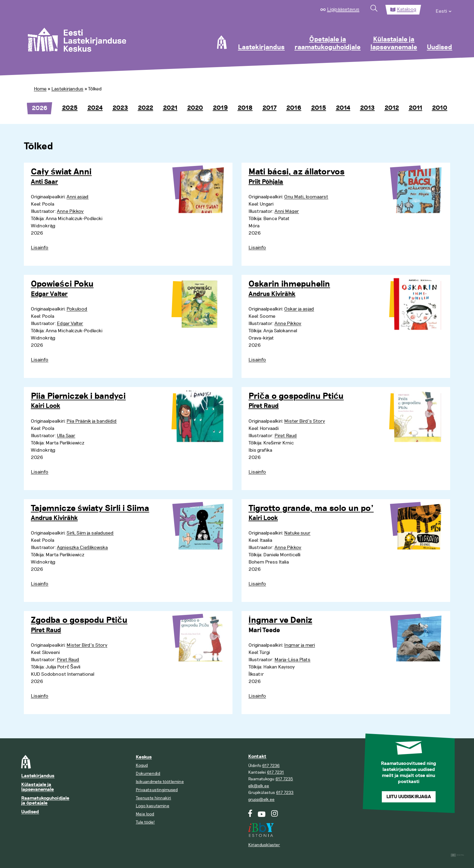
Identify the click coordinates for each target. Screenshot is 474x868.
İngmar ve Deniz (280, 620)
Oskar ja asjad (299, 309)
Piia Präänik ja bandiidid (92, 421)
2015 (319, 108)
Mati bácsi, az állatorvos (297, 172)
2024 (95, 108)
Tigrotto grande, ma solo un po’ (311, 509)
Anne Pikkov (70, 211)
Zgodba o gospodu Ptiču (79, 620)
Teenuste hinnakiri (153, 798)
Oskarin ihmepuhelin (289, 284)
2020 (195, 108)
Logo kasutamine (153, 806)
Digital (458, 855)
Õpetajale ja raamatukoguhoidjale (328, 44)
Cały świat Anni (61, 172)
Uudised (440, 47)
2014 (343, 108)
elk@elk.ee (259, 786)
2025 (70, 108)
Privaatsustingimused (157, 790)
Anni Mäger (287, 211)
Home (40, 89)
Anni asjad (78, 197)
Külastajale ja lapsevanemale (394, 44)
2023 (120, 108)
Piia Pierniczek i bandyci (78, 396)
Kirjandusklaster (264, 845)
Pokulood (77, 309)
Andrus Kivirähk (272, 294)
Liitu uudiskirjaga (409, 797)
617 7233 (285, 793)
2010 (440, 108)
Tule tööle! (145, 822)
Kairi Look (45, 406)
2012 (392, 108)
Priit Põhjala (266, 182)
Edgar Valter (49, 294)
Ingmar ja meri (300, 645)
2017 (269, 108)
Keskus (144, 757)
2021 (170, 108)
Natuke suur (297, 533)
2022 (146, 108)
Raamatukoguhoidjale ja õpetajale (45, 801)
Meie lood (145, 814)
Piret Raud (264, 406)
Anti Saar (44, 182)
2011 (416, 108)
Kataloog (407, 9)
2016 (294, 108)
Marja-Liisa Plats (292, 660)
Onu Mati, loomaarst (306, 197)
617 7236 (271, 766)
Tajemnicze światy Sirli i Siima (90, 509)
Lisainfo (40, 248)
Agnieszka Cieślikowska (82, 548)
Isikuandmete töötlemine (160, 782)
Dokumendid (148, 774)
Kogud (142, 765)
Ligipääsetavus (343, 9)
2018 (245, 108)
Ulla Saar (66, 436)
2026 (40, 108)
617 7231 (275, 772)
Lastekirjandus (261, 47)
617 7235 (284, 779)
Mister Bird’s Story (305, 421)
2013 (367, 108)
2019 (220, 108)
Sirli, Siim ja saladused (90, 533)
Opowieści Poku (62, 284)
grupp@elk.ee (261, 800)
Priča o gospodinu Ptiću (296, 396)
